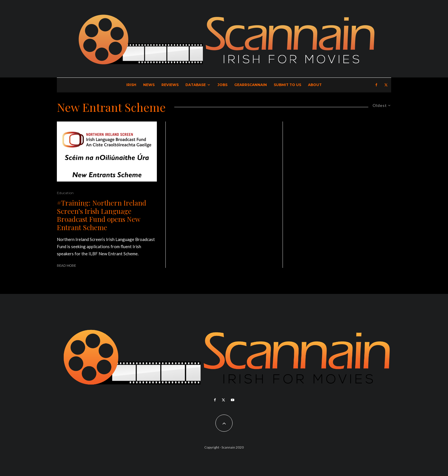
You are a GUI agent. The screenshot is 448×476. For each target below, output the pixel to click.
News (149, 85)
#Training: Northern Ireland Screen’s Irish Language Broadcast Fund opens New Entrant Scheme (102, 215)
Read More (66, 266)
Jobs (222, 85)
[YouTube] (233, 400)
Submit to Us (287, 85)
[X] (386, 85)
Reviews (170, 85)
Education (65, 193)
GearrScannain (251, 85)
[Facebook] (376, 85)
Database (196, 85)
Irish (131, 85)
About (315, 85)
